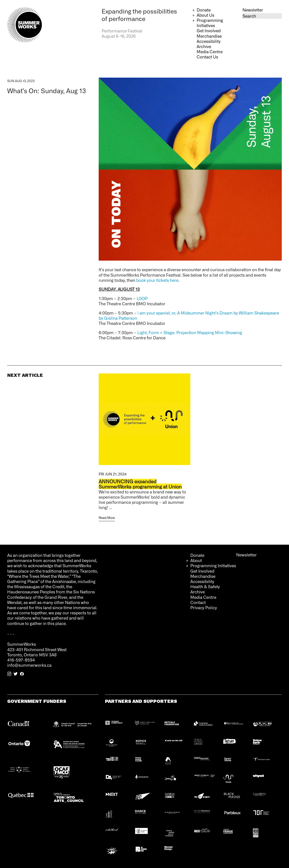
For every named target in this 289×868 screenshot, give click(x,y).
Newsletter (253, 10)
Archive (204, 46)
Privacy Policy (204, 607)
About (196, 560)
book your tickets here (157, 280)
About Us (205, 15)
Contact (198, 602)
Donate (204, 10)
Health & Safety (205, 586)
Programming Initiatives (210, 23)
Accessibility (209, 41)
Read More (107, 518)
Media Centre (210, 51)
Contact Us (207, 57)
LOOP (142, 298)
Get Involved (209, 30)
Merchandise (209, 36)
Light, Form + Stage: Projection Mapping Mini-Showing (190, 332)
